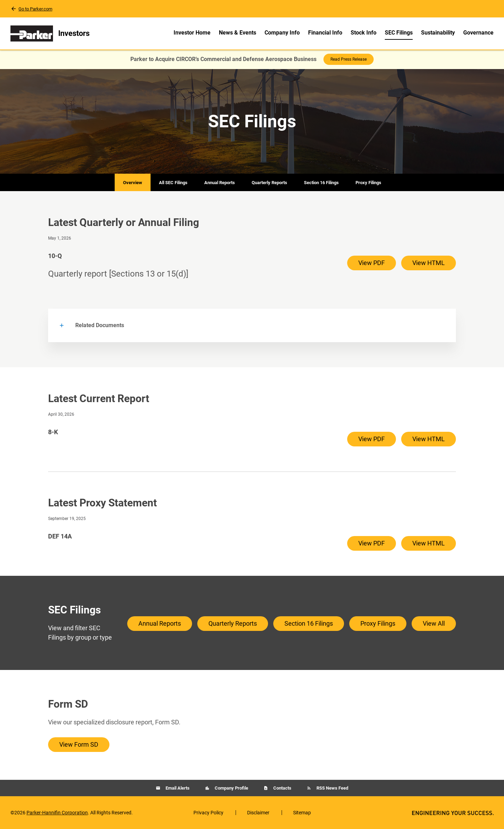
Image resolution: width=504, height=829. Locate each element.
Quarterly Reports (269, 183)
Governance (478, 33)
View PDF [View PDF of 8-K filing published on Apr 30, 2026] (372, 439)
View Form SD (79, 744)
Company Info (282, 33)
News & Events (238, 33)
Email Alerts (177, 788)
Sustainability (438, 33)
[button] (252, 325)
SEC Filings (399, 33)
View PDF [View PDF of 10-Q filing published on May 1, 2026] (372, 263)
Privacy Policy (208, 813)
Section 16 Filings (321, 183)
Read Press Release (349, 59)
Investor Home (192, 33)
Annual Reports (220, 183)
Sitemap (302, 813)
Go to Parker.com (35, 9)
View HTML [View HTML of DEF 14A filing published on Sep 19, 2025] (429, 543)
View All (434, 623)
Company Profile (231, 788)
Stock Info (364, 33)
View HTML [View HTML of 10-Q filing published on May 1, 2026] (429, 263)
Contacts (282, 788)
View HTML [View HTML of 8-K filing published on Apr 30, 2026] (429, 439)
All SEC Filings (173, 183)
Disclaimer (258, 813)
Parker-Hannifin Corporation (57, 813)
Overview (133, 183)
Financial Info (325, 33)
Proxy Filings (368, 183)
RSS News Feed (332, 788)
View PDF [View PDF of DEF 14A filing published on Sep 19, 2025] (372, 543)
